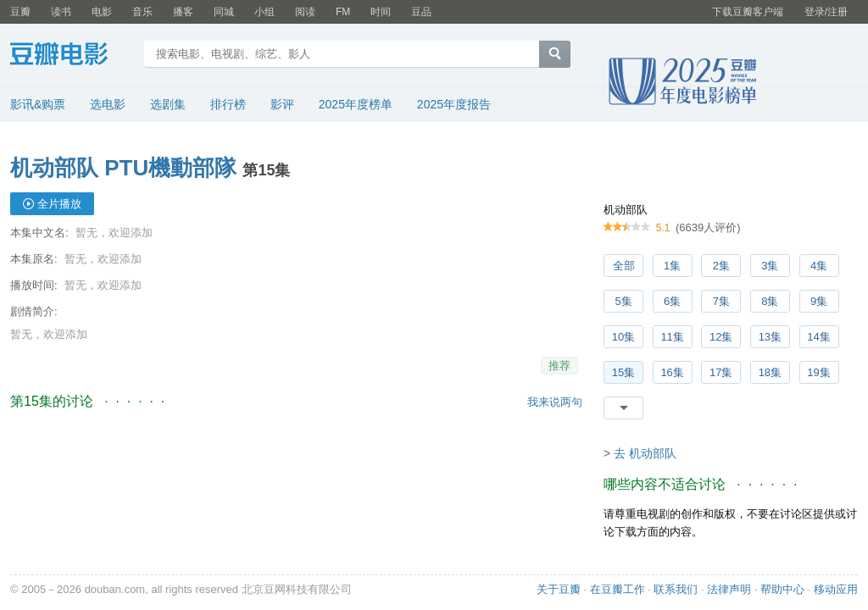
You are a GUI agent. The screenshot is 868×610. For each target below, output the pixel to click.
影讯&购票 (38, 104)
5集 (623, 301)
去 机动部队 (645, 453)
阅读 (305, 12)
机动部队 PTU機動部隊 (123, 168)
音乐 (142, 12)
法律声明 (729, 589)
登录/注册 (826, 12)
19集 (818, 372)
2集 (721, 266)
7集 (721, 301)
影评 (282, 104)
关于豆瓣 (559, 589)
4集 (819, 266)
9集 (819, 301)
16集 (672, 372)
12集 (721, 337)
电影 (102, 12)
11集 (672, 337)
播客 (183, 12)
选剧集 (168, 104)
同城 (224, 12)
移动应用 (836, 589)
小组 (264, 12)
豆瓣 (20, 12)
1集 (672, 266)
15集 (623, 372)
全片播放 (59, 204)
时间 (381, 12)
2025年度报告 (454, 104)
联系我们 (676, 589)
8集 (770, 301)
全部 (624, 266)
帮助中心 (782, 589)
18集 (770, 372)
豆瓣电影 (72, 56)
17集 (721, 372)
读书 (61, 12)
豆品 (421, 12)
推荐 (559, 366)
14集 (818, 337)
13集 (770, 337)
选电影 (108, 104)
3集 (770, 266)
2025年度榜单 (356, 104)
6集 (672, 301)
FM (343, 12)
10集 (623, 337)
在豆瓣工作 (618, 589)
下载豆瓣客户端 (748, 12)
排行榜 (228, 104)
